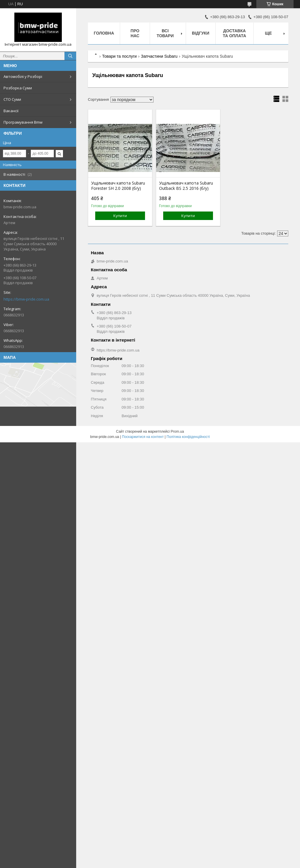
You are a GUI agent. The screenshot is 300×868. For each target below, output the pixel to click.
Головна (104, 33)
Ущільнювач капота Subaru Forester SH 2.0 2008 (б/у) (118, 186)
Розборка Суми (18, 88)
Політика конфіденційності (188, 437)
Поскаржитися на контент (143, 437)
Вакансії (11, 111)
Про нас (135, 33)
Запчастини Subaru (159, 56)
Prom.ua (177, 432)
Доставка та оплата (234, 33)
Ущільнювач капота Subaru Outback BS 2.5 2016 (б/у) (186, 186)
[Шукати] (70, 56)
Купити (120, 216)
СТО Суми (12, 99)
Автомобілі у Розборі (23, 76)
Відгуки (201, 33)
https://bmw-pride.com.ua (26, 299)
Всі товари (165, 33)
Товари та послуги (119, 56)
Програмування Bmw (23, 122)
